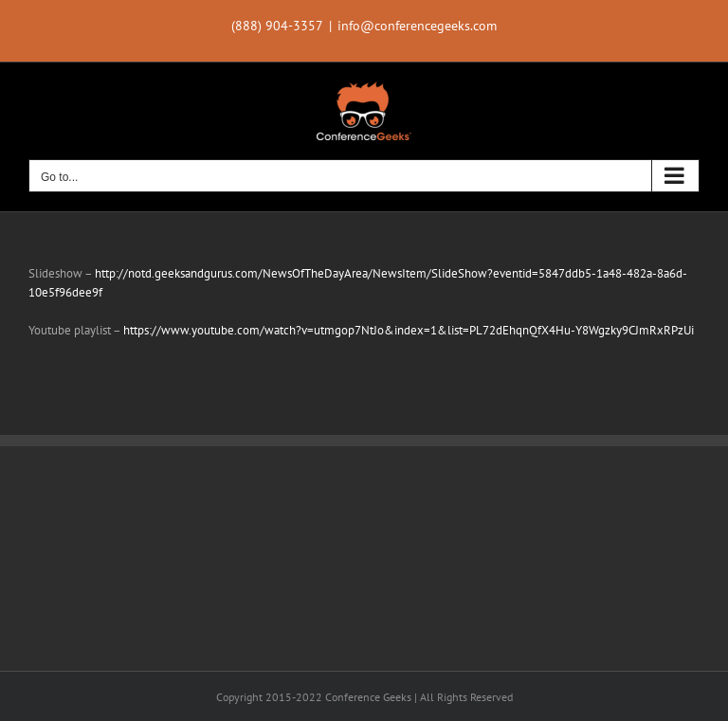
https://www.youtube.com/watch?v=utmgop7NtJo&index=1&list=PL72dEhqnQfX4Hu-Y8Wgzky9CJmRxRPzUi (409, 330)
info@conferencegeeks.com (417, 26)
